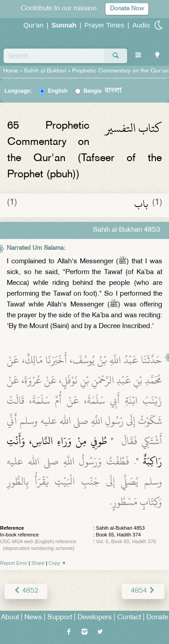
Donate (157, 618)
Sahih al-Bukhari (45, 71)
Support (60, 618)
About (10, 618)
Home (11, 71)
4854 (143, 591)
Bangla (103, 91)
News (33, 618)
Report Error (14, 563)
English (57, 91)
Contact (129, 618)
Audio (141, 25)
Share (38, 563)
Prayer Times (104, 25)
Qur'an (34, 25)
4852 (26, 591)
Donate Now (127, 9)
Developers (95, 618)
